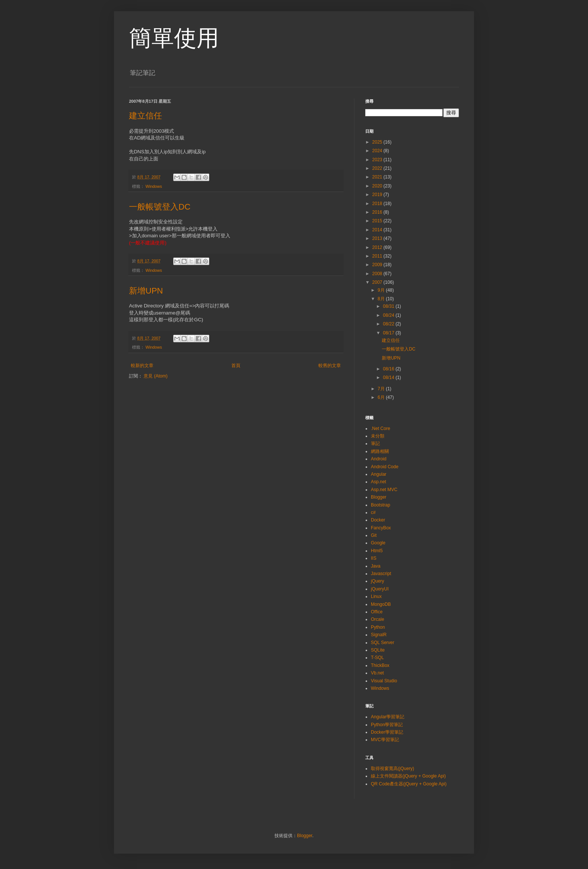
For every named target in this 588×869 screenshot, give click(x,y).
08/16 (389, 369)
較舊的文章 (330, 366)
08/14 (389, 378)
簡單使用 (174, 38)
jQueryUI (380, 589)
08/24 (389, 315)
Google (378, 543)
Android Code (385, 467)
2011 (378, 256)
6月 (382, 397)
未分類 (378, 436)
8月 (382, 299)
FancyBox (381, 528)
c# (373, 512)
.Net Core (380, 429)
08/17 (389, 333)
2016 (378, 212)
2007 (378, 282)
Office (377, 612)
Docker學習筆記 (387, 732)
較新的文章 (142, 366)
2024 (378, 151)
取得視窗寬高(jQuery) (392, 769)
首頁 (236, 366)
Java (376, 566)
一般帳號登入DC (160, 207)
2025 (378, 142)
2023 (378, 160)
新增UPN (146, 291)
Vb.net (377, 673)
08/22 (389, 324)
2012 (378, 247)
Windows (154, 186)
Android (379, 459)
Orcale (377, 619)
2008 (378, 274)
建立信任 (145, 116)
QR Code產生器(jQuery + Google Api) (409, 784)
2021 (378, 177)
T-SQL (377, 658)
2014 (378, 230)
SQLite (378, 650)
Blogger (379, 497)
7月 (382, 389)
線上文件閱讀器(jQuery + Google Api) (408, 776)
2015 (378, 221)
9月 (382, 290)
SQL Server (382, 643)
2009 (378, 265)
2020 (378, 186)
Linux (376, 596)
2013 (378, 238)
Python (378, 627)
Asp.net (379, 482)
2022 (378, 168)
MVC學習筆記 (385, 740)
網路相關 (380, 451)
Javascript (381, 574)
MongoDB (381, 604)
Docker (378, 520)
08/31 (389, 306)
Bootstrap (380, 505)
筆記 (375, 443)
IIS (374, 558)
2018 (378, 204)
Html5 (377, 551)
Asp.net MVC (384, 490)
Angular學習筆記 (388, 717)
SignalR (379, 635)
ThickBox (380, 665)
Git (374, 535)
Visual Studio (384, 681)
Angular (379, 474)
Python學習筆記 (387, 725)
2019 (378, 195)
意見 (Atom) (155, 376)
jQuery (377, 581)
